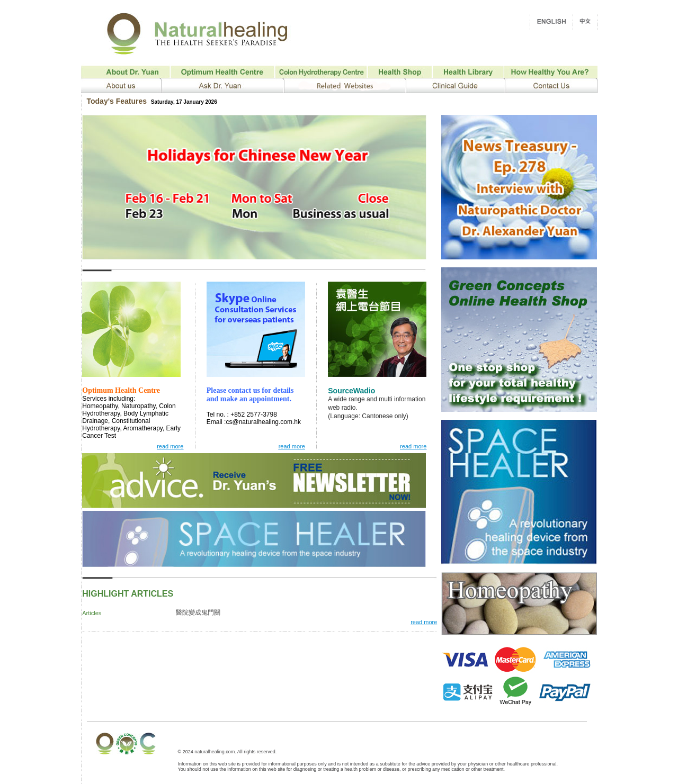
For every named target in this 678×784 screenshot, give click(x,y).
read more (424, 622)
